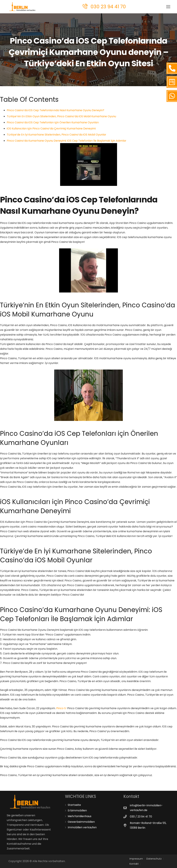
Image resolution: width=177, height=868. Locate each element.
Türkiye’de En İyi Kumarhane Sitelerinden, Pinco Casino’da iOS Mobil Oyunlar (56, 135)
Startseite (74, 805)
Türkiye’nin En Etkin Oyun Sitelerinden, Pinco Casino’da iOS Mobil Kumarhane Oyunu (61, 116)
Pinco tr (61, 708)
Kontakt (134, 864)
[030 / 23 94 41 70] (127, 817)
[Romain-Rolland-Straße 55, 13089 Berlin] (127, 825)
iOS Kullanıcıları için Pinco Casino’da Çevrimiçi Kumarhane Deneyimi (51, 129)
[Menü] (157, 7)
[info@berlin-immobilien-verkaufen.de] (127, 808)
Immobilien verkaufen (82, 827)
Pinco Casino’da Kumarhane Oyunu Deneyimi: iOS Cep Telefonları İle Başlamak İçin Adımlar (67, 141)
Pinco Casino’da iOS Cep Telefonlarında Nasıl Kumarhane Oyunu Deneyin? (55, 110)
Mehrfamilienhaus (80, 816)
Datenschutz (154, 859)
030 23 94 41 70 (108, 7)
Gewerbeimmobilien (81, 822)
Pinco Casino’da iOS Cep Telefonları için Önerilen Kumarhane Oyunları (53, 122)
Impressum (136, 859)
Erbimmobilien (77, 810)
